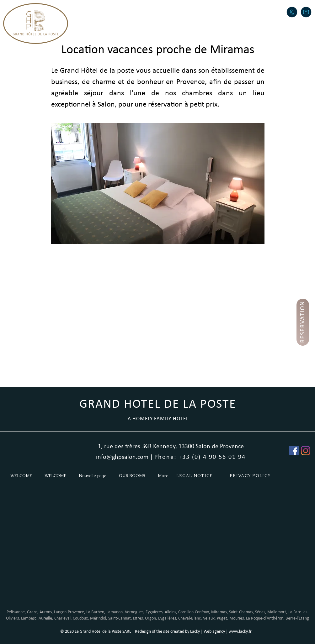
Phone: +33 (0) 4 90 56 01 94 (200, 457)
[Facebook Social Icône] (294, 451)
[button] (150, 11)
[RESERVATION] (303, 322)
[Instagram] (306, 451)
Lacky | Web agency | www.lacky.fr (221, 632)
